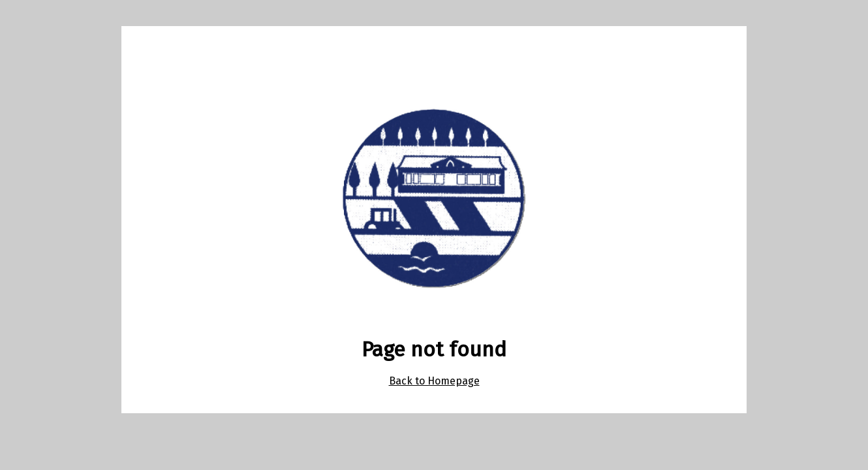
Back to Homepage (434, 381)
